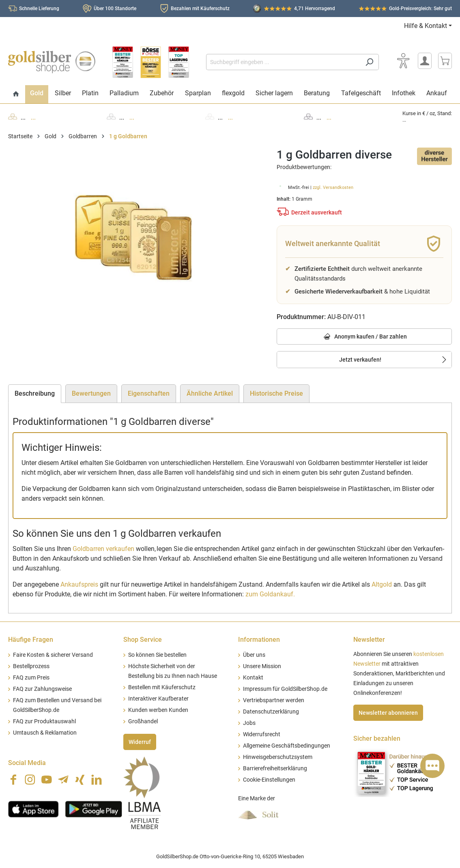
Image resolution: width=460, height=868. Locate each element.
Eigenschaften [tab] (149, 393)
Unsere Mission (262, 666)
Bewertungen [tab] (91, 393)
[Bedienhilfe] (403, 61)
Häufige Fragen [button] (31, 640)
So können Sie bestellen (157, 655)
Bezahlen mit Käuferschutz (200, 9)
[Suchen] (369, 62)
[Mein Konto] (425, 61)
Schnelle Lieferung (39, 9)
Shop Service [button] (143, 640)
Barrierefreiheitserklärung (275, 768)
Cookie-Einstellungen (269, 780)
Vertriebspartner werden (274, 700)
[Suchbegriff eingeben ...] (283, 62)
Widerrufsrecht (262, 734)
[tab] (35, 394)
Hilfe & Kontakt (426, 26)
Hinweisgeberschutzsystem (278, 757)
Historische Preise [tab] (276, 393)
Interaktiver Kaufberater (158, 699)
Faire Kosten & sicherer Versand (53, 655)
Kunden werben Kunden (158, 710)
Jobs (249, 723)
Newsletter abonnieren (388, 713)
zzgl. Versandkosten (333, 188)
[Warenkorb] (445, 61)
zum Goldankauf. (270, 594)
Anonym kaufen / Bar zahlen (364, 337)
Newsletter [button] (369, 640)
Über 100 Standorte (115, 9)
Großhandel (143, 721)
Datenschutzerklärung (271, 712)
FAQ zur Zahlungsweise (42, 689)
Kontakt (253, 678)
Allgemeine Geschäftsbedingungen (287, 746)
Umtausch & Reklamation (45, 733)
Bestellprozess (31, 666)
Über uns (254, 655)
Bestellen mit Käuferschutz (162, 687)
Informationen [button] (259, 640)
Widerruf (140, 742)
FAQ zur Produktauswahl (44, 721)
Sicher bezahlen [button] (377, 738)
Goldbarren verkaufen (103, 549)
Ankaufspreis (79, 584)
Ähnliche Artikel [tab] (210, 393)
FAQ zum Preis (31, 678)
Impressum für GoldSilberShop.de (285, 689)
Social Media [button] (27, 763)
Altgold (382, 584)
